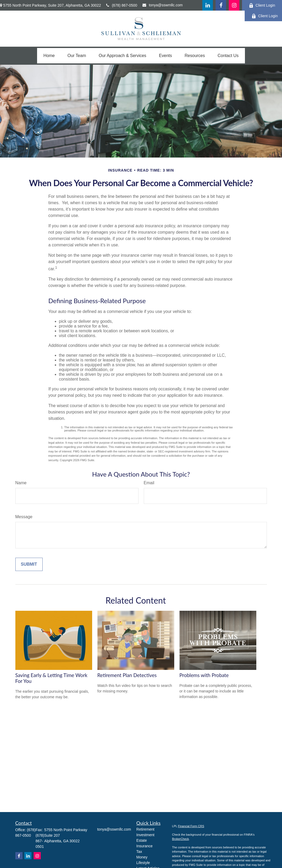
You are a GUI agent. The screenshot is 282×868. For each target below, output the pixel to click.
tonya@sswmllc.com (163, 5)
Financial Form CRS (191, 826)
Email (149, 483)
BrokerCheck (181, 839)
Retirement (145, 829)
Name (21, 483)
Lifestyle (143, 863)
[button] (49, 56)
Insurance (144, 846)
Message (24, 517)
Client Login (262, 5)
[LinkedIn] (208, 5)
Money (142, 857)
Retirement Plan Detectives (127, 675)
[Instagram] (37, 856)
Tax (139, 852)
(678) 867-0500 (122, 5)
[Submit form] (29, 564)
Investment (145, 835)
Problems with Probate (204, 675)
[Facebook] (221, 5)
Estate (142, 840)
